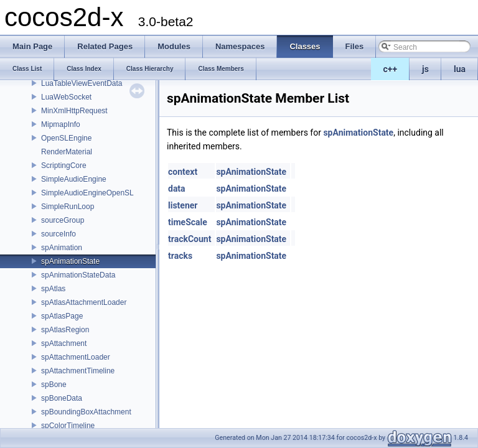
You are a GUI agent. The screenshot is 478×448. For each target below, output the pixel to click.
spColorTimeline (68, 426)
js (425, 69)
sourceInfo (59, 234)
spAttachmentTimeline (78, 371)
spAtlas (53, 289)
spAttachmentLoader (76, 357)
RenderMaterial (67, 152)
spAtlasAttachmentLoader (84, 302)
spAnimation (62, 248)
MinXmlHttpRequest (74, 111)
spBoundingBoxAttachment (86, 412)
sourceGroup (63, 220)
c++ (391, 69)
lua (460, 69)
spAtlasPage (62, 316)
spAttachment (64, 343)
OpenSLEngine (66, 138)
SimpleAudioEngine (74, 179)
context (183, 172)
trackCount (190, 239)
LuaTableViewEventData (82, 83)
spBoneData (62, 398)
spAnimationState (70, 261)
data (177, 189)
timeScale (188, 222)
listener (183, 205)
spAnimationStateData (78, 275)
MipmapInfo (61, 124)
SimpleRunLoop (68, 207)
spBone (54, 385)
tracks (180, 256)
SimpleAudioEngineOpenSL (87, 193)
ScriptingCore (64, 166)
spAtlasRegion (65, 330)
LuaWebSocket (66, 97)
